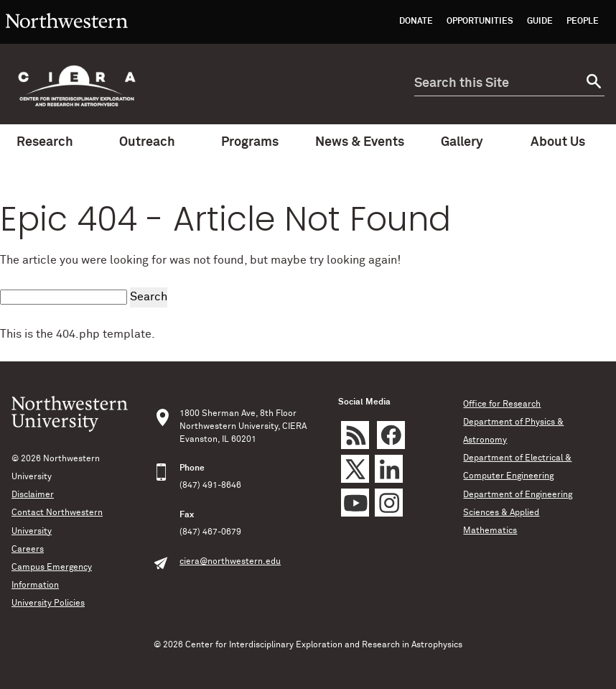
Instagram (389, 503)
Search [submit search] (149, 297)
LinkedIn (389, 469)
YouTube (355, 503)
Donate (416, 22)
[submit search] (592, 84)
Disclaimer (33, 495)
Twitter (355, 469)
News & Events (360, 147)
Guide (540, 22)
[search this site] (497, 84)
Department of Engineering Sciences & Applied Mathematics (518, 513)
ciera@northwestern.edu (230, 562)
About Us (565, 142)
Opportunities (480, 22)
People (583, 22)
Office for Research (502, 404)
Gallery (462, 142)
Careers (28, 550)
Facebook (391, 435)
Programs (257, 142)
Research (52, 142)
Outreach (154, 142)
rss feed (355, 435)
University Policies (48, 604)
